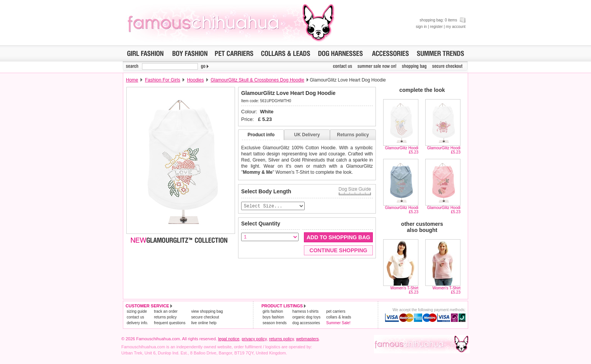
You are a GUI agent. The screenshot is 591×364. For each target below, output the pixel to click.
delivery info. (137, 323)
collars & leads (339, 317)
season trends (275, 323)
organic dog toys (306, 317)
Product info (261, 135)
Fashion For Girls (163, 80)
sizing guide (137, 311)
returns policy (165, 317)
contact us (136, 317)
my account (456, 27)
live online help (204, 323)
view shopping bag (207, 311)
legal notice (229, 339)
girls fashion (273, 311)
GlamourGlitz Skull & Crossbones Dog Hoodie (257, 80)
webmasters (308, 339)
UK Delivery (307, 135)
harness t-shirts (305, 311)
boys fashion (273, 317)
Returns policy (353, 135)
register (436, 27)
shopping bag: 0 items (442, 20)
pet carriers (336, 311)
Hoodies (195, 80)
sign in (421, 27)
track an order (166, 311)
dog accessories (306, 323)
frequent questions (170, 323)
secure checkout (205, 317)
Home (132, 80)
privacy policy (254, 339)
